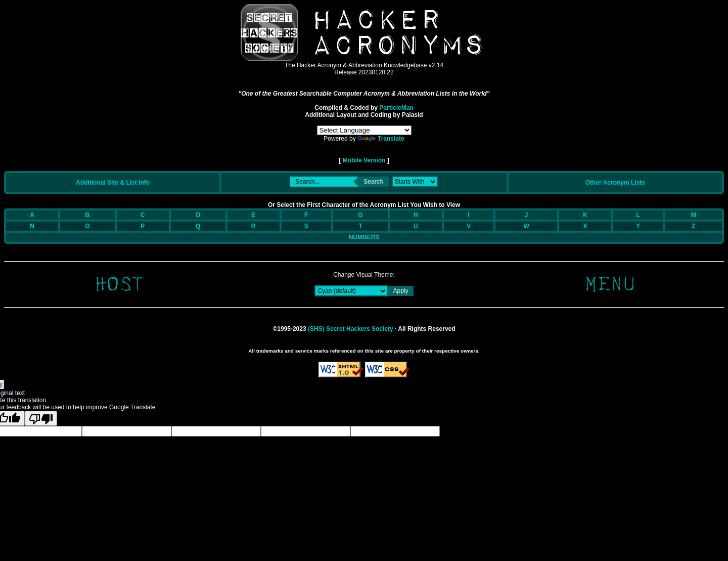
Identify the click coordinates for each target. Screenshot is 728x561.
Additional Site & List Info (113, 183)
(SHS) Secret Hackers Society (351, 329)
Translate (381, 139)
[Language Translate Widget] (364, 130)
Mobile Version (364, 160)
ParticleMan (396, 108)
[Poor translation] (41, 418)
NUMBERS (364, 237)
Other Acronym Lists (615, 183)
